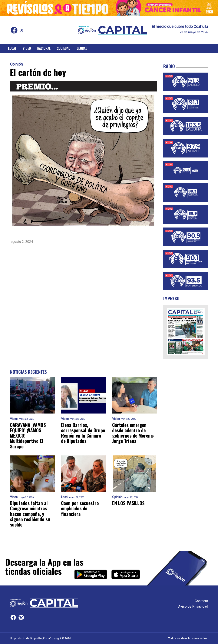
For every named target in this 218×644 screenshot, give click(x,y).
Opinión (16, 64)
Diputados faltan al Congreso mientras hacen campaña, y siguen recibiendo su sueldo (30, 514)
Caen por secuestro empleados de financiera (80, 508)
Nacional (44, 48)
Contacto (201, 601)
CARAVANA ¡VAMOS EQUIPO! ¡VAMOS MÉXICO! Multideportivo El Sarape (28, 436)
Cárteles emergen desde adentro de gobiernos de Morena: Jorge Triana (133, 433)
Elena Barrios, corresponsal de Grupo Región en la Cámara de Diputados (83, 433)
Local (12, 48)
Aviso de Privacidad (193, 606)
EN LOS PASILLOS (128, 503)
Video (27, 48)
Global (82, 48)
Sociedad (64, 48)
